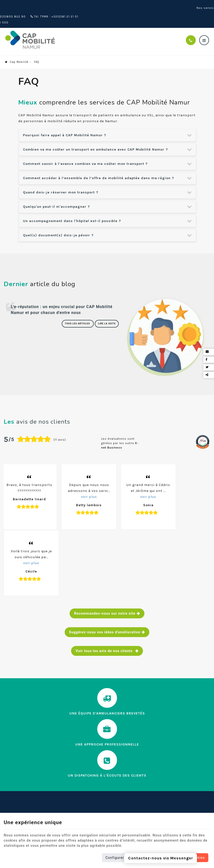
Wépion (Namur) (18, 5)
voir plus (79, 495)
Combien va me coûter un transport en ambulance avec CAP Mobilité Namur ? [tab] (95, 138)
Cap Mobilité (17, 51)
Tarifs (9, 797)
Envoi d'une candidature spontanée (104, 775)
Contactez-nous (19, 805)
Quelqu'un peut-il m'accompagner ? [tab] (56, 196)
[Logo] (41, 29)
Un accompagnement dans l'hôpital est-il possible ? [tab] (72, 210)
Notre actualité (18, 781)
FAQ (7, 789)
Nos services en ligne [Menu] (98, 747)
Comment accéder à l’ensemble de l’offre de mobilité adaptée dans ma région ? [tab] (98, 167)
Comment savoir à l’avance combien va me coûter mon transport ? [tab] (85, 153)
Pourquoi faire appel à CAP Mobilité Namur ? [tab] (65, 124)
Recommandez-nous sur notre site (105, 542)
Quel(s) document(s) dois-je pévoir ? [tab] (58, 224)
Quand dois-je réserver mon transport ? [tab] (61, 181)
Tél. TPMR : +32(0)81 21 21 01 (108, 5)
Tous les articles (82, 314)
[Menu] (204, 29)
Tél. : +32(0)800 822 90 (59, 5)
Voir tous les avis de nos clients (105, 579)
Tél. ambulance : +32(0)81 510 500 (33, 11)
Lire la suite (108, 314)
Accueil (10, 757)
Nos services (15, 773)
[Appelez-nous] (191, 29)
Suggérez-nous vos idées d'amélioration (105, 560)
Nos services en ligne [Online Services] (193, 8)
